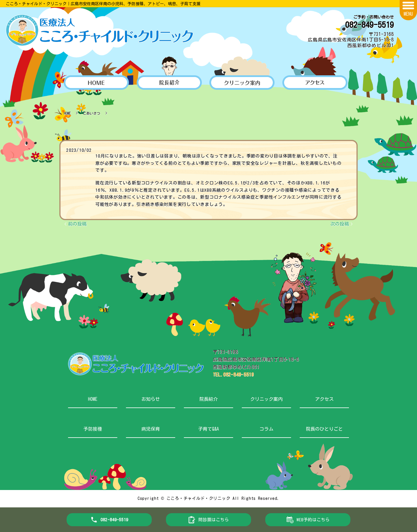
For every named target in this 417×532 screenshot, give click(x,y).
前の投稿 (77, 224)
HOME (67, 113)
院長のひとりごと (324, 429)
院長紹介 (209, 399)
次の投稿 (340, 224)
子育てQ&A (209, 429)
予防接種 (93, 429)
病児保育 (151, 429)
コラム (266, 429)
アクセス (324, 399)
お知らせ (151, 399)
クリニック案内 (266, 399)
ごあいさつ (92, 113)
